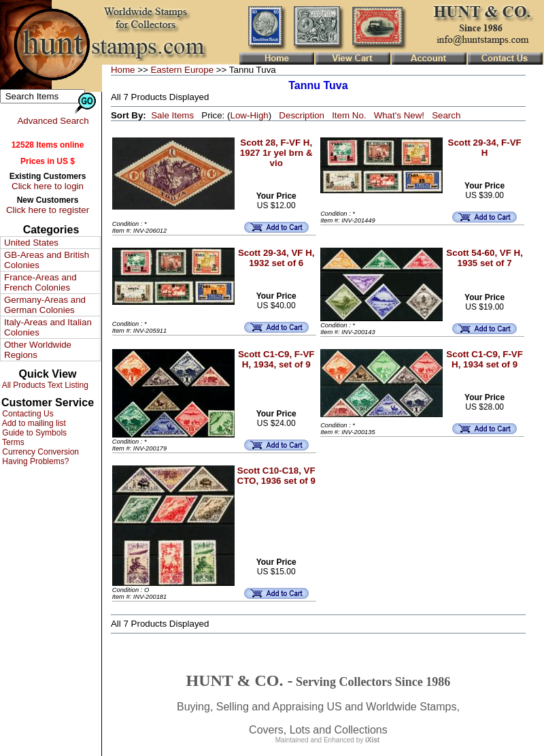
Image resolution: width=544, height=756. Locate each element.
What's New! (399, 115)
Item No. (349, 115)
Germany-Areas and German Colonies (45, 305)
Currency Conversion (39, 452)
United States (31, 243)
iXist (372, 740)
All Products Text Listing (44, 385)
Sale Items (172, 115)
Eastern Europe (182, 70)
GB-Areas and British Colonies (47, 260)
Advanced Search (53, 121)
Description (302, 115)
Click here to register (48, 210)
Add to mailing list (33, 423)
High (259, 115)
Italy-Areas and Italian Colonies (48, 327)
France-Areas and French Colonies (40, 282)
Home (123, 70)
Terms (12, 442)
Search (446, 115)
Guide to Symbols (33, 433)
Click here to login (48, 186)
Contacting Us (27, 414)
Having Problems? (34, 461)
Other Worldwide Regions (38, 350)
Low (238, 115)
